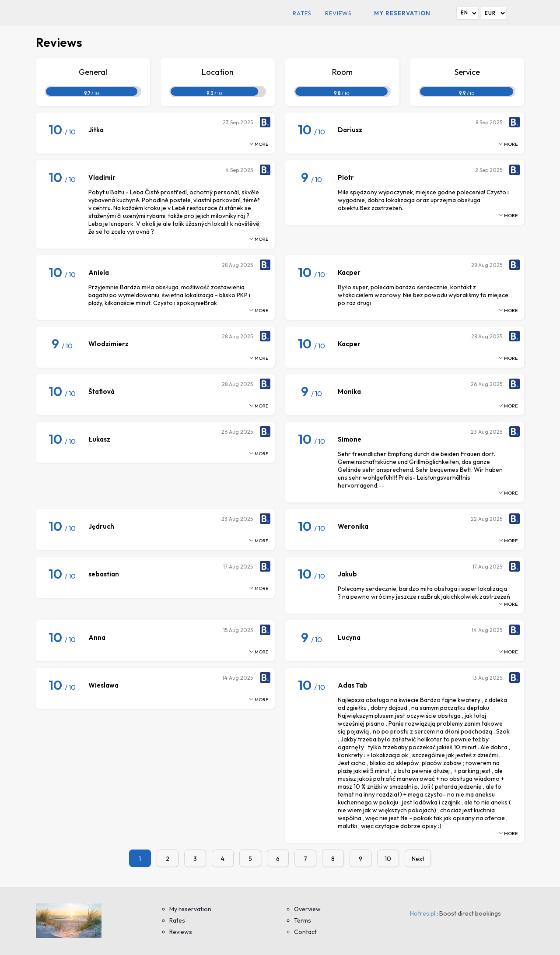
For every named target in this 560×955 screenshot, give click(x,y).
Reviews (338, 13)
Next (418, 859)
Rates (302, 13)
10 (388, 859)
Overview (307, 909)
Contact (305, 932)
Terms (303, 920)
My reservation (402, 13)
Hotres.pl (423, 913)
